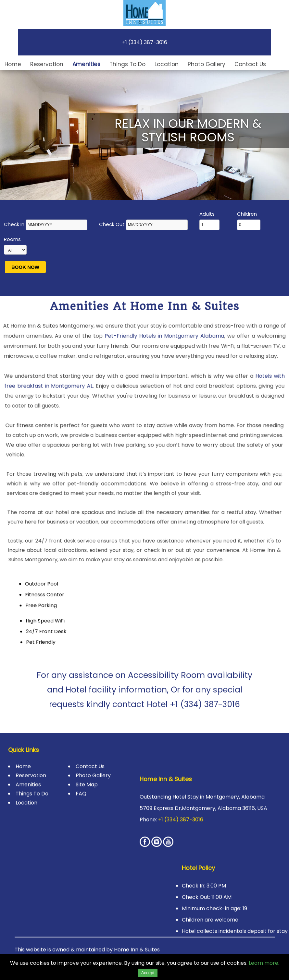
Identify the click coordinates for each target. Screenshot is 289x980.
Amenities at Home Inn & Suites (144, 317)
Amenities (86, 64)
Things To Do (127, 64)
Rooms (15, 245)
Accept (148, 973)
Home (13, 64)
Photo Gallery (207, 64)
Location (167, 64)
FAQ (81, 788)
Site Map (87, 778)
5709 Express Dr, (161, 802)
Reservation (47, 64)
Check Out (144, 225)
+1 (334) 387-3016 (145, 42)
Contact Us (250, 64)
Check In (46, 225)
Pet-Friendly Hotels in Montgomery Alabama (163, 344)
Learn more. (264, 963)
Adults (209, 220)
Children (249, 220)
